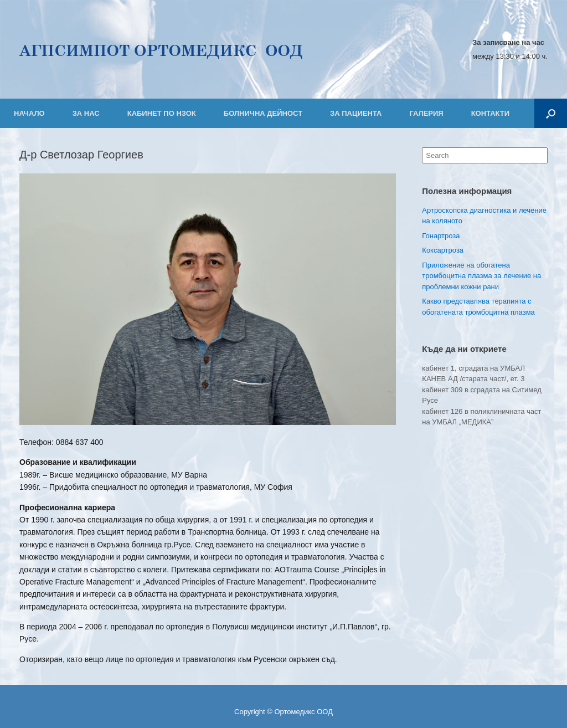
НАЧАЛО (29, 113)
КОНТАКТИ (491, 113)
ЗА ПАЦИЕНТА (356, 113)
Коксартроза (443, 250)
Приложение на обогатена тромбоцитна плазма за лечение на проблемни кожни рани (481, 276)
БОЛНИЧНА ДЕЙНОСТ (263, 113)
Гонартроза (441, 236)
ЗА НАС (86, 113)
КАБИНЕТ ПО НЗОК (162, 113)
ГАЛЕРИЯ (426, 113)
